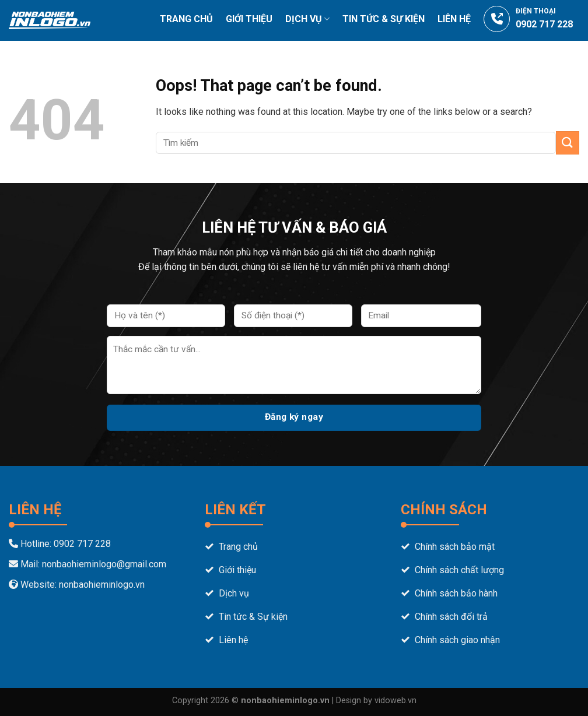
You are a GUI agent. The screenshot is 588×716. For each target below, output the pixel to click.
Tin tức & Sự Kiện (384, 19)
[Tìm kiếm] (575, 57)
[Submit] (568, 143)
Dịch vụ (307, 19)
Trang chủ (186, 19)
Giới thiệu (249, 19)
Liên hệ (454, 19)
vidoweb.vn (395, 701)
